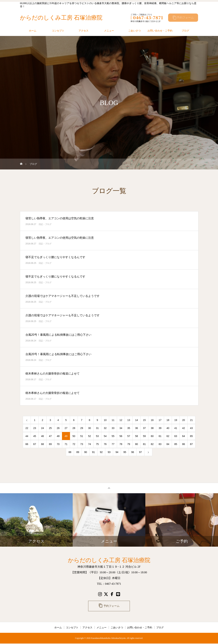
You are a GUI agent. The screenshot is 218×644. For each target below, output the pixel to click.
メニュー (109, 31)
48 (58, 436)
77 (113, 444)
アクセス (84, 31)
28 (74, 428)
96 (133, 452)
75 (97, 444)
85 (176, 444)
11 (113, 420)
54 (105, 436)
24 (43, 428)
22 (27, 428)
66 (27, 444)
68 (43, 444)
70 (58, 444)
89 (78, 452)
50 (74, 436)
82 (152, 444)
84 (168, 444)
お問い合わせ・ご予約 (160, 31)
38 (152, 428)
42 (184, 428)
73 (82, 444)
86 (184, 444)
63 (176, 436)
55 (113, 436)
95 (125, 452)
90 (86, 452)
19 (176, 420)
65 (191, 436)
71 (66, 444)
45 (35, 436)
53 (97, 436)
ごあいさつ (134, 31)
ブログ (185, 31)
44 (27, 436)
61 (160, 436)
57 (129, 436)
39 (160, 428)
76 (105, 444)
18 (168, 420)
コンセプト (58, 31)
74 (90, 444)
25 (50, 428)
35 (129, 428)
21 (191, 420)
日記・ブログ (45, 224)
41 (176, 428)
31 (97, 428)
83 (160, 444)
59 (144, 436)
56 (121, 436)
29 (82, 428)
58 (137, 436)
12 (121, 420)
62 (168, 436)
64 (184, 436)
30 (90, 428)
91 (94, 452)
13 (129, 420)
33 (113, 428)
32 (105, 428)
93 (109, 452)
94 (117, 452)
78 (121, 444)
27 (66, 428)
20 (184, 420)
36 (137, 428)
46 (43, 436)
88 (70, 452)
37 (144, 428)
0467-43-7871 (147, 17)
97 (141, 452)
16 (152, 420)
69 (50, 444)
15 (144, 420)
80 (137, 444)
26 (58, 428)
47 (50, 436)
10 (105, 420)
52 (90, 436)
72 (74, 444)
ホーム (33, 31)
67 (35, 444)
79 (129, 444)
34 (121, 428)
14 (137, 420)
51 (82, 436)
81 (144, 444)
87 (191, 444)
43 (191, 428)
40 (168, 428)
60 (152, 436)
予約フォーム (183, 18)
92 (101, 452)
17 (160, 420)
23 (35, 428)
